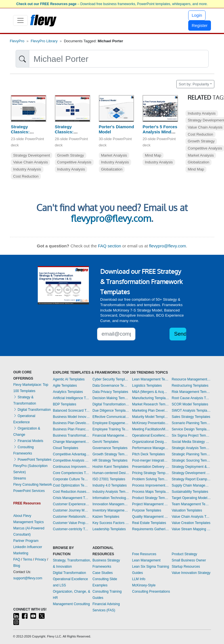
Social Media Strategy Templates (191, 442)
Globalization (112, 169)
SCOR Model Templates (190, 404)
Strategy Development (32, 155)
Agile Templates (65, 386)
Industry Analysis (27, 169)
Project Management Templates (150, 504)
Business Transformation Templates (71, 435)
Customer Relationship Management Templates (71, 517)
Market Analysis (114, 155)
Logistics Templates (147, 386)
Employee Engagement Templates (111, 423)
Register (200, 25)
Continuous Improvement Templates (71, 467)
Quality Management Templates (150, 517)
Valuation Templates (187, 510)
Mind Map (153, 155)
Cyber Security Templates (111, 379)
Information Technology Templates (111, 498)
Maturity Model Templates (150, 417)
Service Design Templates (191, 429)
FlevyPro (17, 41)
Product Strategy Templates (150, 498)
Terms (28, 559)
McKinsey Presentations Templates (150, 423)
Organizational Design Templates (150, 442)
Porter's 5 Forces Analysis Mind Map (160, 132)
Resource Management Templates (191, 379)
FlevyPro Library (44, 41)
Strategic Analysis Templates (191, 448)
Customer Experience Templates (71, 504)
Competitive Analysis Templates (71, 460)
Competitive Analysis (74, 162)
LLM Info (139, 579)
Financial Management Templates (111, 435)
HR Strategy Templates (110, 460)
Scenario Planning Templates (191, 423)
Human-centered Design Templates (111, 473)
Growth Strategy (71, 155)
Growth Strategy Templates (111, 454)
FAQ (17, 559)
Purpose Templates (147, 510)
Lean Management (146, 560)
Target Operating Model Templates (191, 498)
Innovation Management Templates (111, 504)
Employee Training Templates (111, 429)
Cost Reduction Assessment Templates (71, 492)
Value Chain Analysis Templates (191, 517)
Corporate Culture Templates (71, 479)
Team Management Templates (191, 504)
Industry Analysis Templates (111, 492)
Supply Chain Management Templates (191, 485)
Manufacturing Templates (150, 398)
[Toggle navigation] (21, 20)
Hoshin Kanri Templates (111, 467)
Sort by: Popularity (194, 84)
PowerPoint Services (29, 491)
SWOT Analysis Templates (191, 411)
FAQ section (110, 246)
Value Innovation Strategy (191, 573)
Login (197, 15)
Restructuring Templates (190, 386)
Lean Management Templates (150, 379)
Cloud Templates (65, 448)
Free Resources (144, 554)
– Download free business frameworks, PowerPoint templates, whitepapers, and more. (112, 4)
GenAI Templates (106, 442)
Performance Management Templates (150, 448)
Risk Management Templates (191, 392)
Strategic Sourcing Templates (191, 460)
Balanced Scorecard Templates (71, 411)
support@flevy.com (28, 578)
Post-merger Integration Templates (150, 460)
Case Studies (103, 573)
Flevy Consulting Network (33, 485)
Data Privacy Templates (110, 392)
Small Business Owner (189, 560)
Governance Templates (110, 448)
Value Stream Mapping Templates (191, 529)
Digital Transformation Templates (111, 404)
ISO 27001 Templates (109, 479)
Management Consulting (71, 604)
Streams (20, 478)
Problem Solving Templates (150, 479)
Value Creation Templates (191, 523)
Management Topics (29, 522)
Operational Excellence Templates (150, 435)
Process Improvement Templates (150, 485)
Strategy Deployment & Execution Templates (191, 467)
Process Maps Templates (150, 492)
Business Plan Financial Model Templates (71, 429)
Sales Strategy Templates (191, 417)
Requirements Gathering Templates (150, 529)
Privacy (40, 559)
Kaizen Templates (106, 517)
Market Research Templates (150, 404)
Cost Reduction (26, 176)
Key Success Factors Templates (111, 523)
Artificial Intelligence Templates (71, 398)
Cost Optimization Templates (71, 485)
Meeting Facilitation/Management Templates (150, 429)
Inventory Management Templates (111, 510)
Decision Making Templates (111, 398)
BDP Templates (64, 404)
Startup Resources (186, 567)
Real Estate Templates (149, 523)
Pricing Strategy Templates (150, 473)
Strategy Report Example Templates (191, 479)
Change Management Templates (71, 442)
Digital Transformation (32, 410)
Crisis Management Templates (71, 498)
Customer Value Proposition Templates (71, 523)
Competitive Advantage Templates (71, 454)
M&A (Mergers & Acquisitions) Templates (150, 392)
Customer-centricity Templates (71, 529)
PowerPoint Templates (33, 460)
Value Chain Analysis (30, 162)
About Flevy (22, 516)
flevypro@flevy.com (111, 218)
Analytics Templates (68, 392)
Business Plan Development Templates (71, 423)
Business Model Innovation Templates (71, 417)
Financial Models (28, 441)
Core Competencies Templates (71, 473)
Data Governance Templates (111, 386)
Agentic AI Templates (69, 379)
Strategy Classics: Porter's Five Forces (68, 135)
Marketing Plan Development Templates (150, 411)
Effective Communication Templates (111, 417)
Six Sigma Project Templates (191, 435)
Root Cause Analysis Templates (191, 398)
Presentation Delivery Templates (150, 467)
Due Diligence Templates (111, 411)
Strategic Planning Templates (191, 454)
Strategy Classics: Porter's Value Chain (25, 135)
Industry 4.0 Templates (110, 485)
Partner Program (26, 541)
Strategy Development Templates (191, 473)
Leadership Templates (109, 529)
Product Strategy (184, 554)
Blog (17, 566)
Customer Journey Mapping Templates (71, 510)
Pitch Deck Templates (148, 454)
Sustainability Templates (190, 492)
